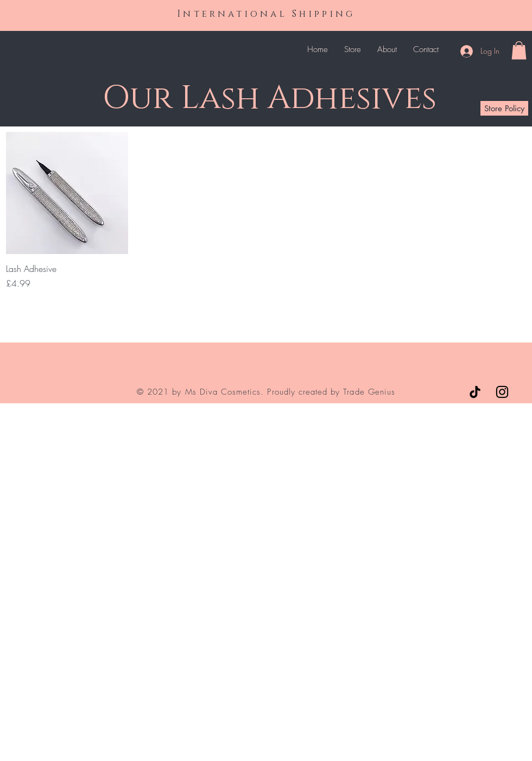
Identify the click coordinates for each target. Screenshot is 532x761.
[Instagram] (502, 392)
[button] (519, 50)
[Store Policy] (504, 108)
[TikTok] (475, 392)
